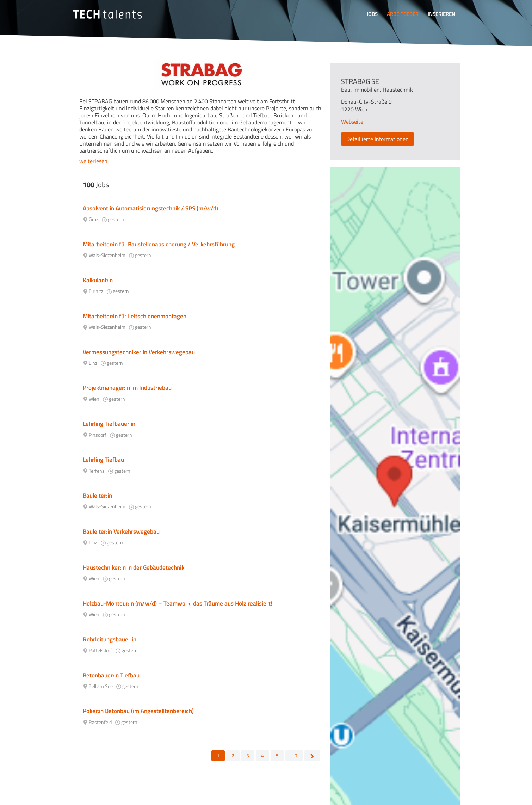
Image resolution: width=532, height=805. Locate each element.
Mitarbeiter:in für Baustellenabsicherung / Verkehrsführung (159, 244)
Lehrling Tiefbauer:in (109, 424)
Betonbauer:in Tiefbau (111, 675)
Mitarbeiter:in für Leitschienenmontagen (135, 316)
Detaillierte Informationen (378, 139)
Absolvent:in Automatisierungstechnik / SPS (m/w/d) (150, 208)
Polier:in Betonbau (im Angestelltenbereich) (138, 711)
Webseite (352, 122)
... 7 (294, 755)
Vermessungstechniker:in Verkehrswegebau (139, 352)
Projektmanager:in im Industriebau (127, 388)
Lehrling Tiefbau (103, 460)
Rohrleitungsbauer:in (110, 639)
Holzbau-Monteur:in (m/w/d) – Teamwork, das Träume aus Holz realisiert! (178, 603)
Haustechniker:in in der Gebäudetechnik (134, 567)
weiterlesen (93, 161)
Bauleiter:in (97, 496)
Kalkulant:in (98, 280)
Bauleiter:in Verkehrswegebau (121, 531)
